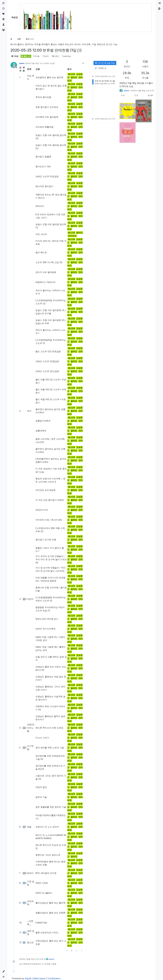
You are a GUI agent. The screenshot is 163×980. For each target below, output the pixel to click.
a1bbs (36, 978)
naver (43, 978)
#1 (83, 63)
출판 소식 (26, 56)
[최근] (3, 9)
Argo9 (28, 978)
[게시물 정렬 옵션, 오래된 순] (105, 68)
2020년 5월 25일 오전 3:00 (36, 63)
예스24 (71, 74)
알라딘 (74, 77)
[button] (3, 971)
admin (22, 63)
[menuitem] (160, 3)
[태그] (3, 14)
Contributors (54, 978)
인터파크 (72, 236)
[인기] (3, 19)
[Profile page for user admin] (14, 65)
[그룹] (3, 30)
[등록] (160, 9)
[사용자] (3, 25)
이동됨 (15, 56)
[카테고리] (3, 3)
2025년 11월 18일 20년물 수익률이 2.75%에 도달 (136, 85)
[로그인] (160, 3)
